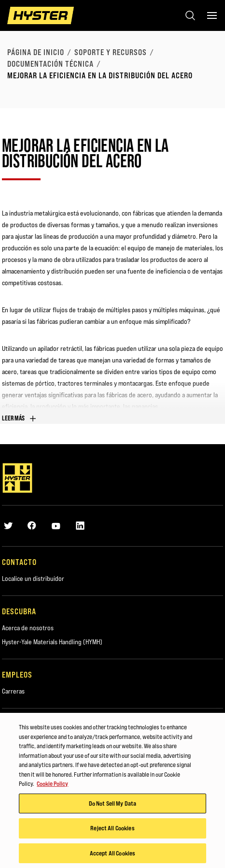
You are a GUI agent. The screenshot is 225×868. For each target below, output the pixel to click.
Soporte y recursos (111, 52)
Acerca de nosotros (28, 628)
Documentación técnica (50, 64)
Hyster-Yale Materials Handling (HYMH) (52, 642)
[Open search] (190, 15)
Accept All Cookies (112, 854)
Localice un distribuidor (33, 579)
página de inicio (36, 52)
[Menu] (212, 15)
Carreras (13, 691)
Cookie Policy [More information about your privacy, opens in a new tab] (52, 784)
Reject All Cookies (112, 829)
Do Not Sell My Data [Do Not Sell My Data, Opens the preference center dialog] (112, 804)
